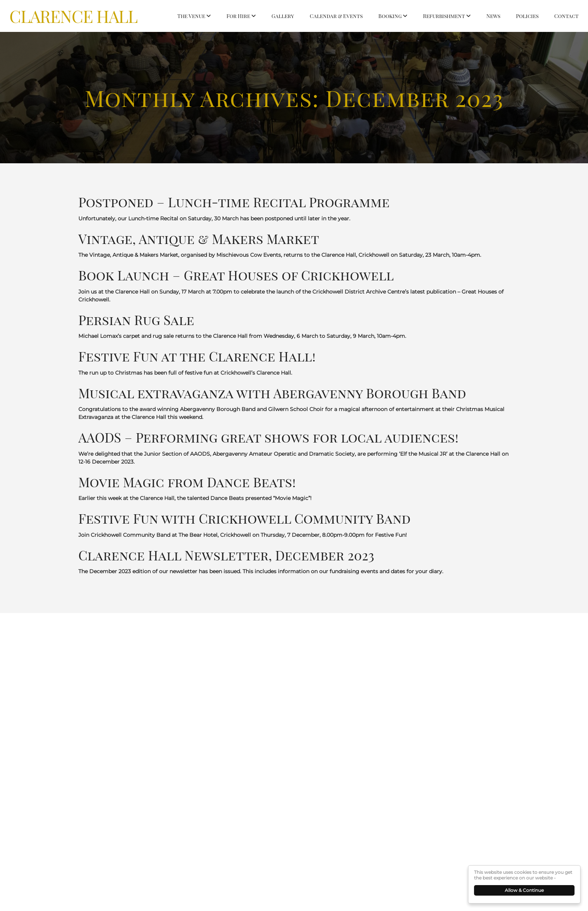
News (493, 16)
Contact (566, 16)
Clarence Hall (73, 16)
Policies (527, 16)
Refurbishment (444, 16)
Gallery (283, 16)
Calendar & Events (336, 16)
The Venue (191, 16)
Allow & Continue (525, 890)
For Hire (238, 16)
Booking (390, 16)
